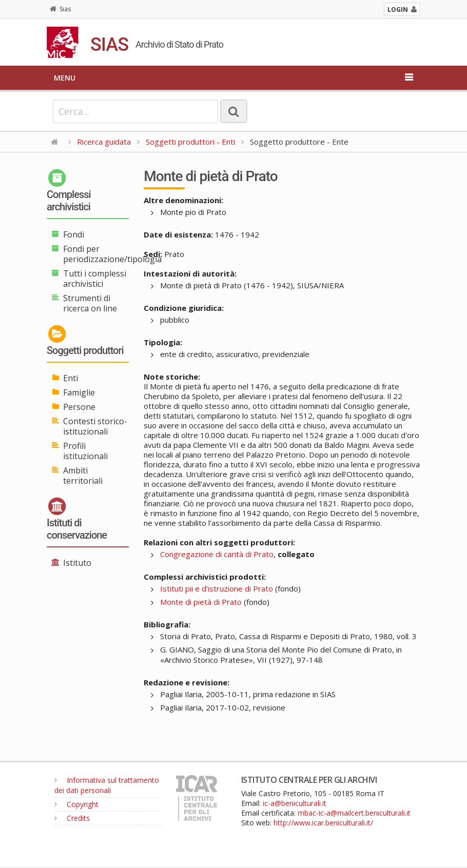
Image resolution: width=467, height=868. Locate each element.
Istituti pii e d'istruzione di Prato (217, 588)
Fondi (74, 234)
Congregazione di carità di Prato (217, 554)
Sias (60, 9)
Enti (71, 378)
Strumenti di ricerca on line (90, 303)
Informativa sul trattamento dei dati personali (107, 785)
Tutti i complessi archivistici (95, 279)
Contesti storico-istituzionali (95, 426)
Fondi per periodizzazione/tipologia (112, 254)
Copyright (76, 804)
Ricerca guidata (104, 142)
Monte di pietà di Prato (201, 602)
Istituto (77, 563)
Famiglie (79, 392)
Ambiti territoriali (83, 476)
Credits (72, 818)
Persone (79, 407)
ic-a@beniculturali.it (295, 803)
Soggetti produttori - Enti (190, 142)
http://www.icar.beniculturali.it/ (323, 823)
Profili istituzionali (85, 451)
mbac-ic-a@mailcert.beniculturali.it (354, 813)
